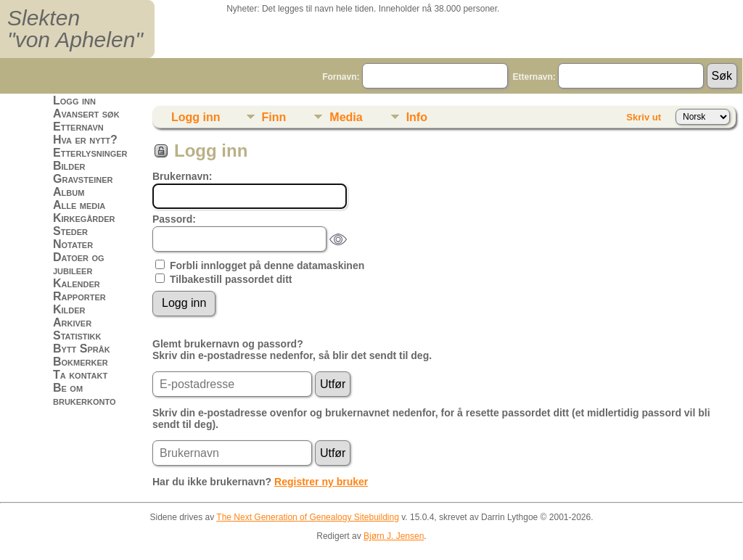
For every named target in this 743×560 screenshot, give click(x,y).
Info (417, 117)
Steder (70, 231)
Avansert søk (86, 114)
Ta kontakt (80, 375)
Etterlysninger (90, 153)
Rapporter (79, 296)
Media (346, 117)
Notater (73, 244)
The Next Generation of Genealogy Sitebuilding (308, 517)
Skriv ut (644, 117)
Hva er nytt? (85, 140)
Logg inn (74, 100)
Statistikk (77, 335)
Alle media (79, 205)
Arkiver (72, 322)
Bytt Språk (82, 349)
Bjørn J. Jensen (394, 536)
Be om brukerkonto (85, 394)
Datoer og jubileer (79, 264)
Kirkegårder (84, 218)
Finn (274, 117)
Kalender (77, 283)
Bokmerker (81, 362)
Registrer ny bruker (321, 482)
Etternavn (78, 127)
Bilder (69, 166)
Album (69, 192)
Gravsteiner (83, 179)
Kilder (69, 309)
